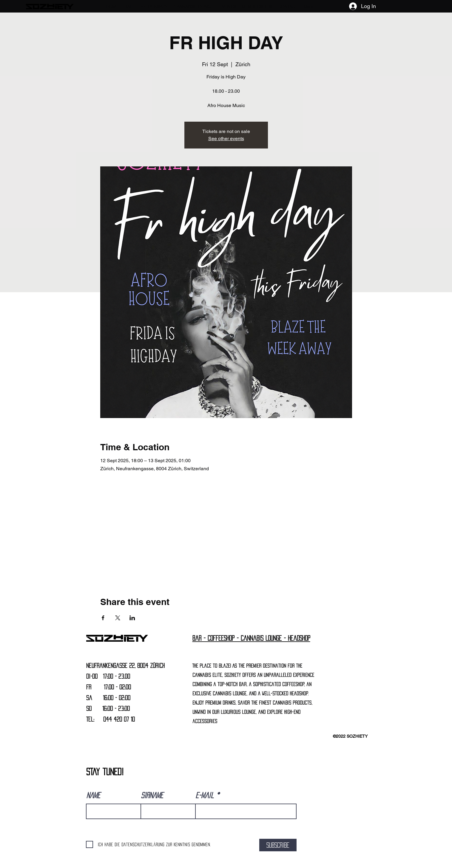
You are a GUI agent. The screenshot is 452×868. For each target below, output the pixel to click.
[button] (129, 7)
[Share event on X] (118, 618)
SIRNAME (152, 795)
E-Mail (205, 795)
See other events (226, 139)
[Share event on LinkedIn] (132, 618)
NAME (93, 795)
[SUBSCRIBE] (278, 845)
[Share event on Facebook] (103, 618)
